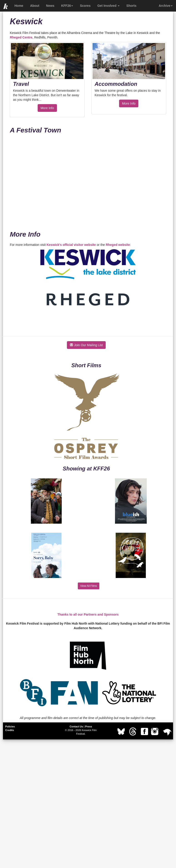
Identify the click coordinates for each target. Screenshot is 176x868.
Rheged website (118, 245)
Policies (10, 727)
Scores (85, 6)
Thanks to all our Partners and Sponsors (88, 614)
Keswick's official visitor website (71, 245)
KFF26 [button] (67, 6)
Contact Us (76, 727)
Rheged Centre (21, 37)
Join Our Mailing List (86, 345)
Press (88, 727)
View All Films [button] (89, 586)
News (50, 6)
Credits (10, 730)
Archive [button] (166, 6)
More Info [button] (47, 108)
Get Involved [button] (108, 6)
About (35, 6)
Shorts (131, 6)
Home (19, 6)
